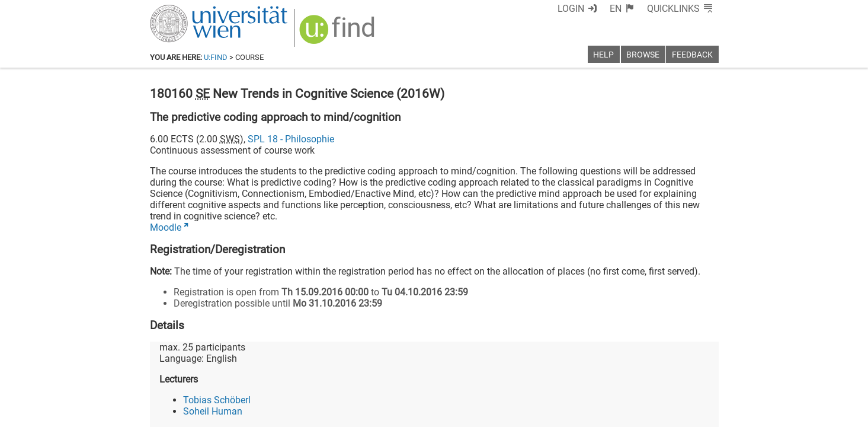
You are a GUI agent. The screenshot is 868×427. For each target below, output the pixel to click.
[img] (339, 34)
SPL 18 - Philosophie (291, 139)
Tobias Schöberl (217, 400)
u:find (216, 57)
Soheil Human (213, 411)
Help (603, 55)
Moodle (166, 227)
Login (571, 9)
